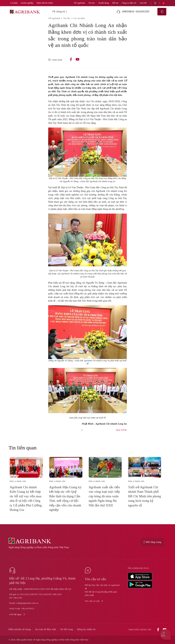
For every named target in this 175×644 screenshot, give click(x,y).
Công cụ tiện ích (129, 3)
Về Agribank (79, 3)
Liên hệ (143, 3)
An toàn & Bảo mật (46, 629)
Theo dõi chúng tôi (140, 630)
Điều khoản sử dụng (20, 629)
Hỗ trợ (115, 3)
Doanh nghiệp (27, 3)
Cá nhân (14, 3)
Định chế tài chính (45, 3)
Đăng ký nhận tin (86, 629)
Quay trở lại (121, 430)
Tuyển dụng (104, 3)
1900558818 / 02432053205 (133, 12)
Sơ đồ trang (67, 629)
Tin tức (92, 3)
